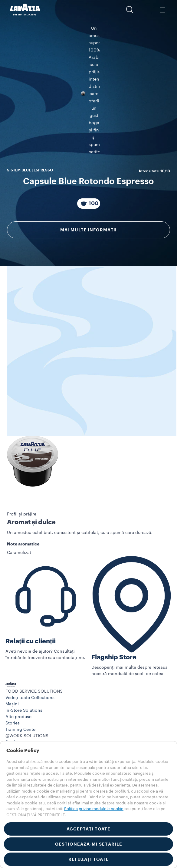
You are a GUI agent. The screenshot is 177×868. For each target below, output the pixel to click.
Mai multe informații (89, 248)
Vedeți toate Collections (30, 716)
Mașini (12, 723)
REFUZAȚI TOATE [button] (89, 859)
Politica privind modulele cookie (94, 809)
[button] (130, 10)
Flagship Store (114, 676)
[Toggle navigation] (162, 10)
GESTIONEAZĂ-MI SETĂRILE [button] (89, 844)
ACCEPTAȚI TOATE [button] (88, 829)
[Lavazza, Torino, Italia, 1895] (25, 10)
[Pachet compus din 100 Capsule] (89, 222)
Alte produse (18, 735)
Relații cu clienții (31, 659)
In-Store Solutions (24, 729)
